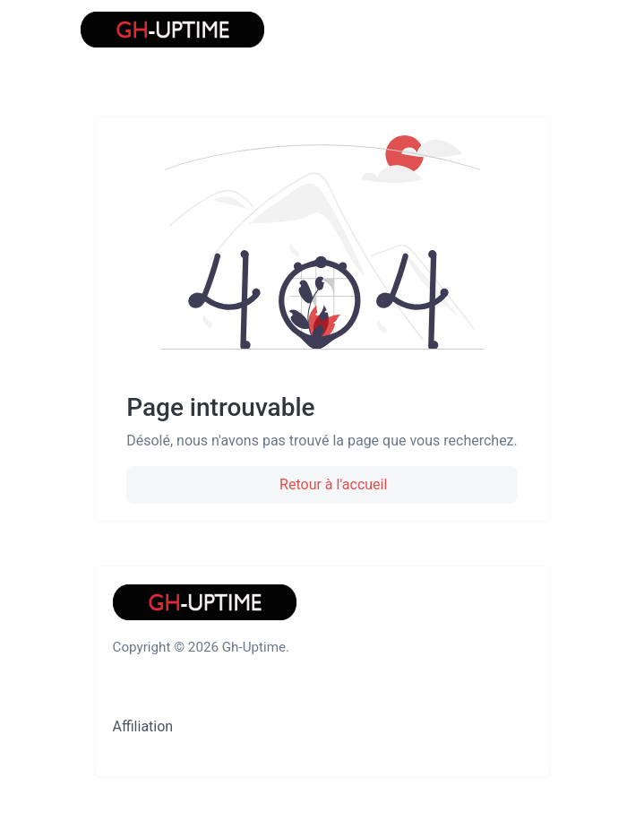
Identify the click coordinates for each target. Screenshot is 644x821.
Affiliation (143, 726)
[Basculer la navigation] (541, 30)
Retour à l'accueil (331, 484)
